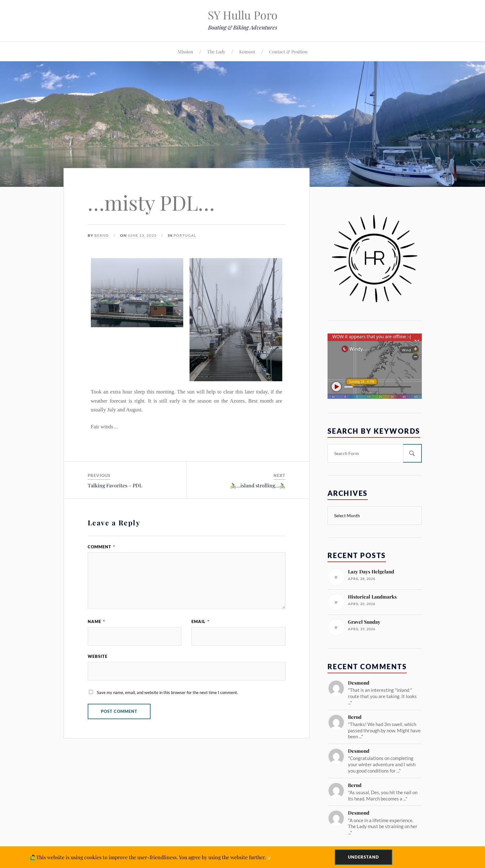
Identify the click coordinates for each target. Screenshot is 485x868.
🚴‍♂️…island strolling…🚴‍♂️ (258, 485)
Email (200, 621)
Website (98, 656)
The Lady (216, 52)
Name (96, 621)
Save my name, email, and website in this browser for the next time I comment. (167, 692)
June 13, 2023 (142, 235)
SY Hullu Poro (243, 15)
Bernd (102, 235)
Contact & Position (288, 52)
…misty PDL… (151, 202)
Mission (185, 52)
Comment (101, 547)
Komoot (247, 52)
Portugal (185, 235)
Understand (364, 857)
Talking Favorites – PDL (115, 485)
